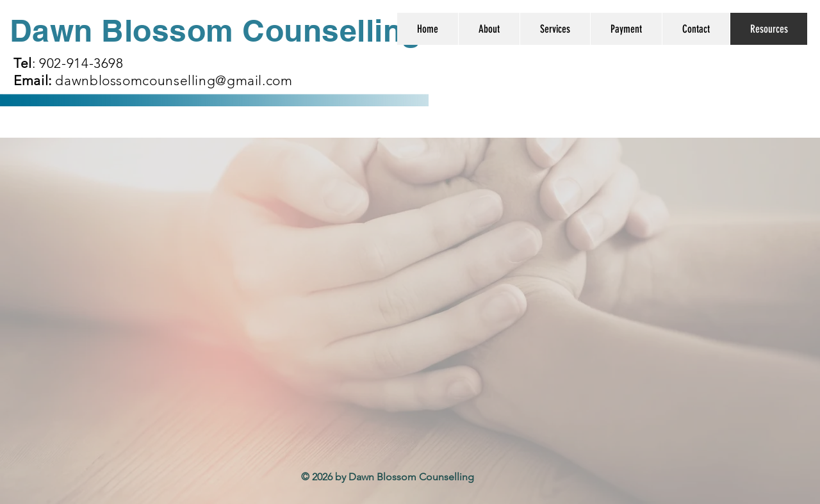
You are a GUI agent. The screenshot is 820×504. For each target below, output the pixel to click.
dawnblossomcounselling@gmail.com (174, 80)
